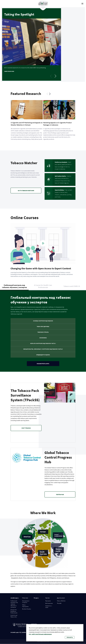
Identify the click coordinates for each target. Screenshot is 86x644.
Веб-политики (49, 603)
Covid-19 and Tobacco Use (14, 616)
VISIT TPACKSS (26, 428)
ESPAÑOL (24, 632)
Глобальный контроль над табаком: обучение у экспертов (14, 286)
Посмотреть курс (43, 364)
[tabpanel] (43, 44)
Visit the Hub (60, 494)
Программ (48, 601)
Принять (70, 637)
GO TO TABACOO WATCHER (26, 191)
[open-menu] (82, 4)
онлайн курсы (15, 598)
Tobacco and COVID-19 (72, 286)
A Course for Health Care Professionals (43, 286)
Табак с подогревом (25, 606)
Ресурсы (36, 598)
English (17, 632)
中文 (20, 632)
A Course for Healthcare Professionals (14, 611)
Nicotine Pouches (27, 609)
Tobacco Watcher (61, 601)
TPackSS (59, 603)
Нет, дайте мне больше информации (40, 634)
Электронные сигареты (26, 602)
